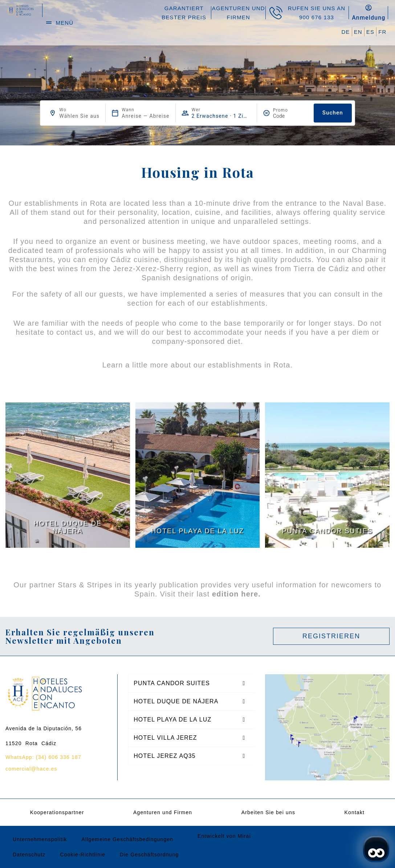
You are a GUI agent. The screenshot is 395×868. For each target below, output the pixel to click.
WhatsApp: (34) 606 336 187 (43, 757)
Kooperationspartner (57, 812)
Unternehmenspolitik (40, 839)
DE (346, 32)
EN (358, 32)
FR (382, 32)
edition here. (236, 594)
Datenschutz (29, 855)
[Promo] (290, 116)
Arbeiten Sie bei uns (268, 812)
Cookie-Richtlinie (83, 855)
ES (370, 32)
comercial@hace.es (31, 769)
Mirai (244, 836)
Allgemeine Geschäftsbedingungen (127, 839)
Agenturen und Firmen (163, 812)
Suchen (333, 113)
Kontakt (355, 812)
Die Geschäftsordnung (149, 855)
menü (64, 23)
